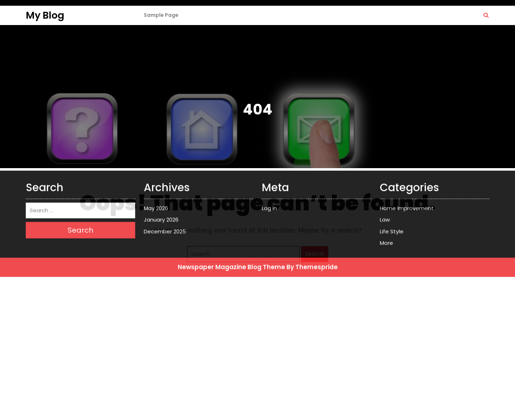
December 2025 (165, 169)
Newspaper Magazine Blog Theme (231, 205)
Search (315, 254)
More (386, 181)
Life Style (392, 169)
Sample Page (161, 15)
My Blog (45, 15)
